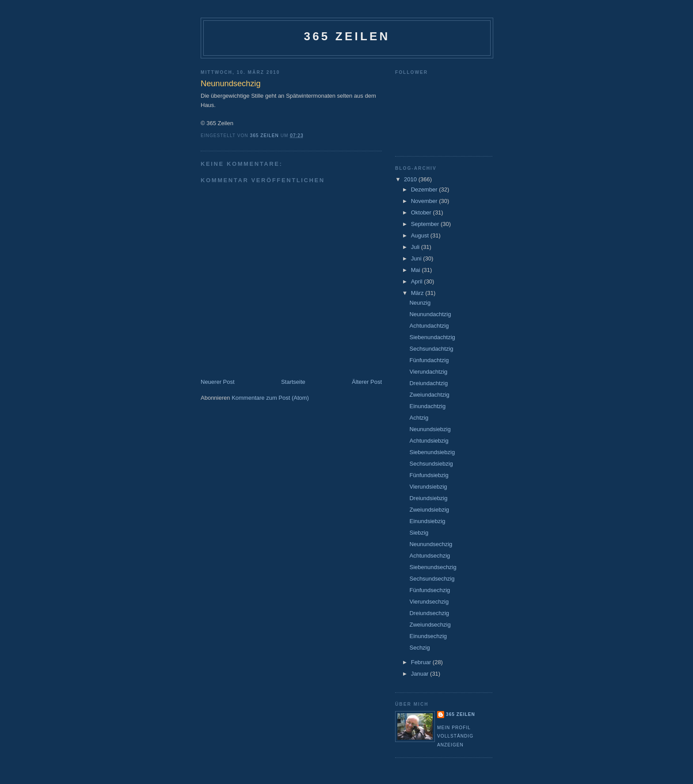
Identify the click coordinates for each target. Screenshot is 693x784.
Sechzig (419, 648)
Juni (417, 258)
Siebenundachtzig (432, 337)
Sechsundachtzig (431, 349)
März (418, 293)
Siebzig (419, 533)
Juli (416, 247)
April (418, 281)
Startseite (293, 382)
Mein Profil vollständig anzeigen (455, 736)
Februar (422, 662)
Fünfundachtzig (429, 360)
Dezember (425, 189)
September (426, 224)
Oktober (422, 212)
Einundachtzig (427, 406)
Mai (417, 270)
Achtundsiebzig (429, 441)
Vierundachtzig (428, 372)
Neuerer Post (218, 382)
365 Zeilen (347, 36)
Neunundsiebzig (430, 429)
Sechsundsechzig (432, 579)
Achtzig (419, 418)
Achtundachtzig (429, 326)
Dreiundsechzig (429, 613)
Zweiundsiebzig (429, 510)
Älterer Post (367, 382)
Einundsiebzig (427, 521)
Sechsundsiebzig (431, 464)
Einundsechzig (428, 636)
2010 (411, 179)
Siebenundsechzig (433, 567)
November (425, 201)
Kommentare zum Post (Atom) (270, 398)
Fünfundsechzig (430, 590)
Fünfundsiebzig (429, 475)
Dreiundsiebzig (428, 498)
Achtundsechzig (430, 556)
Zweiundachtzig (429, 395)
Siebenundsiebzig (432, 452)
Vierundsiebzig (428, 487)
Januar (421, 674)
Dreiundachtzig (428, 383)
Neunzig (420, 303)
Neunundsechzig (431, 544)
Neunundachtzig (430, 314)
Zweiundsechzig (430, 625)
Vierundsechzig (429, 602)
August (421, 235)
